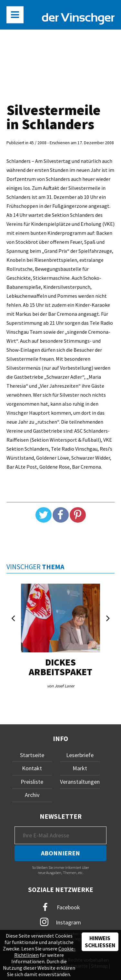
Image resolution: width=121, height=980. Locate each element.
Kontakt (32, 768)
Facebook (61, 907)
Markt (80, 768)
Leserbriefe (80, 755)
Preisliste (32, 782)
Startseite (32, 755)
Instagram (60, 922)
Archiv (32, 795)
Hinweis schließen (100, 942)
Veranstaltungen (80, 782)
